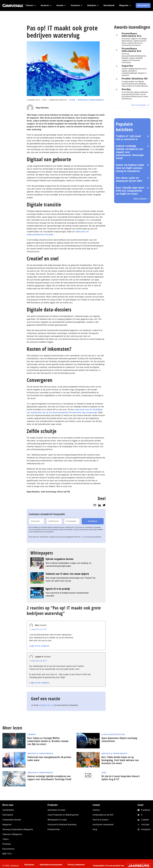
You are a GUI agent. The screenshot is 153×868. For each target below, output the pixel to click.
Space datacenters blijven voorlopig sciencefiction (119, 740)
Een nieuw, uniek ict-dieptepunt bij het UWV (129, 179)
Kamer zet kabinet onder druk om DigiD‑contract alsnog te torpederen (130, 168)
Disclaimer (29, 865)
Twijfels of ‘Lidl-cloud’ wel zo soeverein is (129, 138)
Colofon (96, 810)
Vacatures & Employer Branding (62, 825)
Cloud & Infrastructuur (113, 734)
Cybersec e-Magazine (12, 834)
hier (82, 537)
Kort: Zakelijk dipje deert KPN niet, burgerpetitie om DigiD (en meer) (130, 191)
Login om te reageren (39, 646)
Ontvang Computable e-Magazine (18, 829)
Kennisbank (8, 815)
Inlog (95, 829)
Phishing (6, 844)
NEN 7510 (7, 854)
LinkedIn (145, 820)
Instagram (146, 829)
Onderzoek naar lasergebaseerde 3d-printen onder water (49, 759)
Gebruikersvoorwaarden (51, 865)
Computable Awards (12, 820)
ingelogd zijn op (46, 705)
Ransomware (8, 849)
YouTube (145, 825)
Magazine (7, 825)
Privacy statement (76, 865)
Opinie (72, 100)
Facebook (146, 810)
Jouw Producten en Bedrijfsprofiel (63, 815)
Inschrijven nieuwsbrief (103, 825)
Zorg (104, 773)
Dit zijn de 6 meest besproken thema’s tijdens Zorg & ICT (121, 778)
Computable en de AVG (103, 815)
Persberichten (54, 829)
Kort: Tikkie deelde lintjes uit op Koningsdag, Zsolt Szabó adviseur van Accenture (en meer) (120, 760)
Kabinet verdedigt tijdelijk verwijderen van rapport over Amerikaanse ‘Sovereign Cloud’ (130, 152)
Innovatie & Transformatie (91, 100)
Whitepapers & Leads (57, 820)
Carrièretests (8, 810)
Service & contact (101, 820)
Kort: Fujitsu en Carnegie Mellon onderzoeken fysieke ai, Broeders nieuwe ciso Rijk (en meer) (48, 741)
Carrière (32, 734)
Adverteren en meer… (57, 810)
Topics (5, 839)
